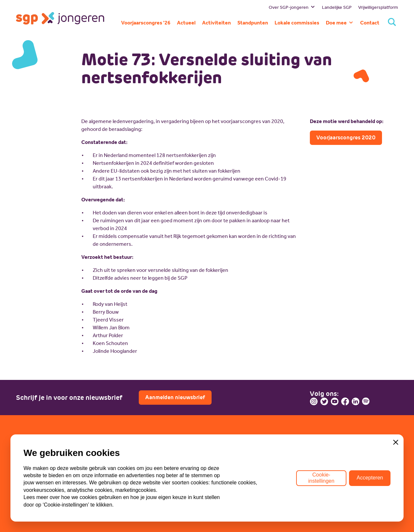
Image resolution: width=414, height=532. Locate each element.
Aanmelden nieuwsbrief (175, 397)
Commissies (31, 483)
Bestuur (25, 454)
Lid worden (225, 454)
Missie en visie (33, 464)
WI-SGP (123, 464)
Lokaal (121, 483)
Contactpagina (335, 481)
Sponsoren (224, 483)
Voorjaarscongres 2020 (346, 138)
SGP (119, 454)
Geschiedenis (32, 473)
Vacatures (223, 464)
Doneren (222, 473)
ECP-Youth (126, 473)
